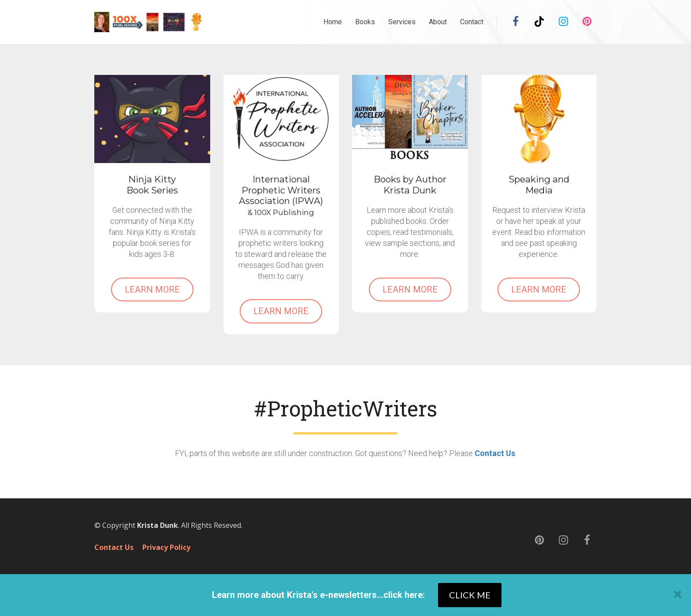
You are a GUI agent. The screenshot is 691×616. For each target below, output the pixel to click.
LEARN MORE (152, 289)
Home (333, 22)
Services (402, 22)
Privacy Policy (166, 548)
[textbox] (346, 409)
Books (365, 22)
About (438, 22)
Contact (472, 22)
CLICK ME (470, 595)
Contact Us (495, 453)
